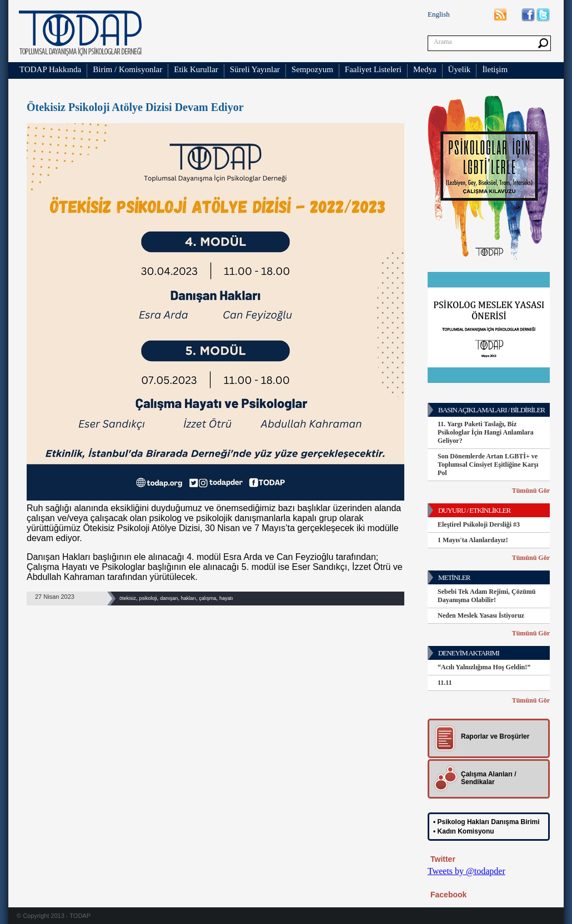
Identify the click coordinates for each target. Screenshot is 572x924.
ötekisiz (128, 598)
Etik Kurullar (196, 69)
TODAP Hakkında (50, 69)
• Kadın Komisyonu (464, 831)
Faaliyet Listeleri (373, 69)
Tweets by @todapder (466, 871)
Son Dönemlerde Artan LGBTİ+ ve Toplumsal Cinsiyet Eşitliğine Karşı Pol (488, 464)
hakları (189, 598)
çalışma (207, 598)
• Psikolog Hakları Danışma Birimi (486, 822)
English (439, 14)
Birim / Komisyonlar (127, 69)
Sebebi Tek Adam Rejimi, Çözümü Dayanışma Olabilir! (486, 596)
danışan (169, 598)
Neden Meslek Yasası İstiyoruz (481, 615)
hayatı (226, 598)
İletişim (495, 69)
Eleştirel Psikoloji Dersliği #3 (479, 524)
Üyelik (460, 69)
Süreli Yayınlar (255, 69)
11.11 (445, 683)
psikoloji (148, 598)
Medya (425, 69)
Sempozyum (312, 69)
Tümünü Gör (531, 491)
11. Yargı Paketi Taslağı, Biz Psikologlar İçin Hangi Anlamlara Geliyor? (486, 432)
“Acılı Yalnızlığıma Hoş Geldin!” (484, 667)
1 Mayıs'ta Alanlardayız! (473, 540)
